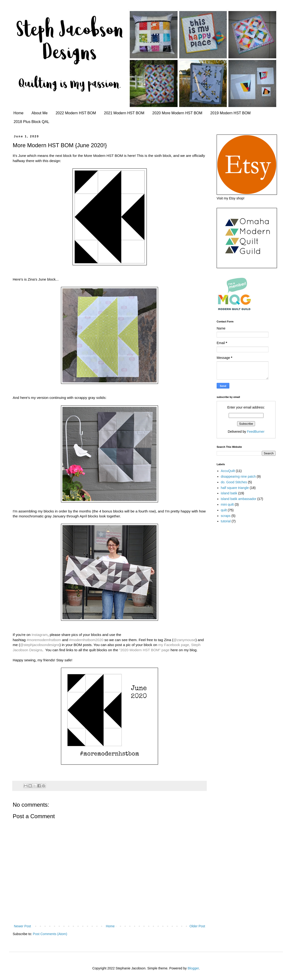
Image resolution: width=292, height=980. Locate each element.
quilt (224, 510)
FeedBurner (256, 432)
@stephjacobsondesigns (40, 645)
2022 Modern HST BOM (76, 113)
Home (18, 113)
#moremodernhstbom (44, 640)
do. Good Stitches (234, 482)
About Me (40, 113)
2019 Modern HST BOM (230, 113)
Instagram (40, 635)
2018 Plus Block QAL (31, 122)
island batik (229, 493)
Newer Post (22, 926)
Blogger (193, 968)
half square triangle (235, 488)
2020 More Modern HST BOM (177, 113)
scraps (226, 516)
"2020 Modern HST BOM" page (144, 650)
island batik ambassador (239, 499)
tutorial (226, 521)
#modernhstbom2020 (86, 640)
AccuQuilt (228, 471)
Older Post (197, 926)
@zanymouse (184, 640)
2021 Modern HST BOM (124, 113)
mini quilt (227, 504)
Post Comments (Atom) (50, 934)
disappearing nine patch (238, 476)
